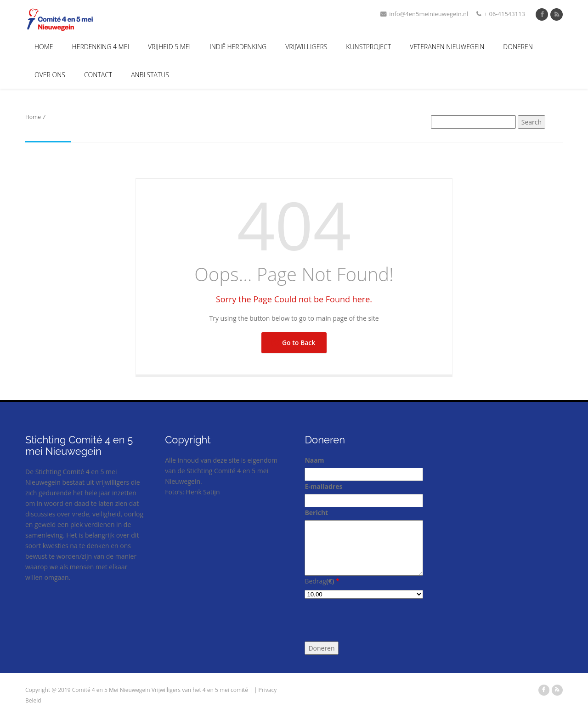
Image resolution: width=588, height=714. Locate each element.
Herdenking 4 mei (101, 47)
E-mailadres (323, 486)
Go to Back (294, 343)
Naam (314, 460)
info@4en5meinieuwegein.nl (424, 14)
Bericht (316, 513)
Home (44, 47)
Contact (98, 75)
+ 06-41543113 (501, 14)
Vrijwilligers (306, 47)
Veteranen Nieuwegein (447, 47)
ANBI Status (150, 75)
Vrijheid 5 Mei (169, 47)
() (333, 581)
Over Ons (50, 75)
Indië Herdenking (238, 47)
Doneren (518, 47)
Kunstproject (368, 47)
